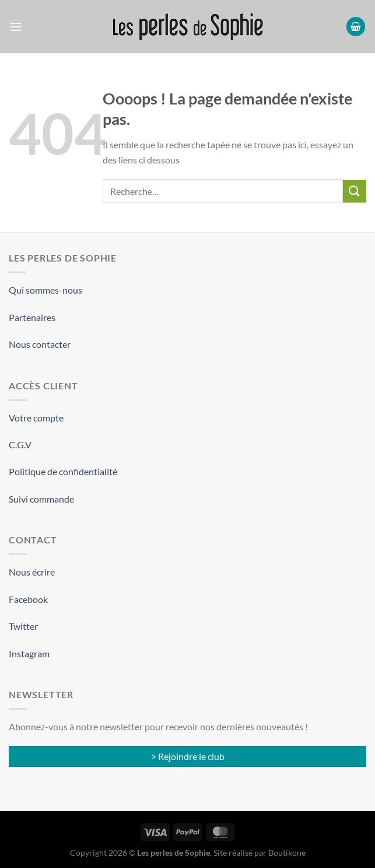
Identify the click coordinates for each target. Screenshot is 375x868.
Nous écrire (32, 572)
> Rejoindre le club (188, 756)
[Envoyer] (355, 191)
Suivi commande (41, 499)
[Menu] (16, 27)
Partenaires (32, 317)
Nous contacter (40, 344)
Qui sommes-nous (45, 290)
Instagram (29, 653)
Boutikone (287, 853)
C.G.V (20, 445)
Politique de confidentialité (63, 471)
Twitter (23, 626)
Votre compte (36, 418)
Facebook (28, 599)
